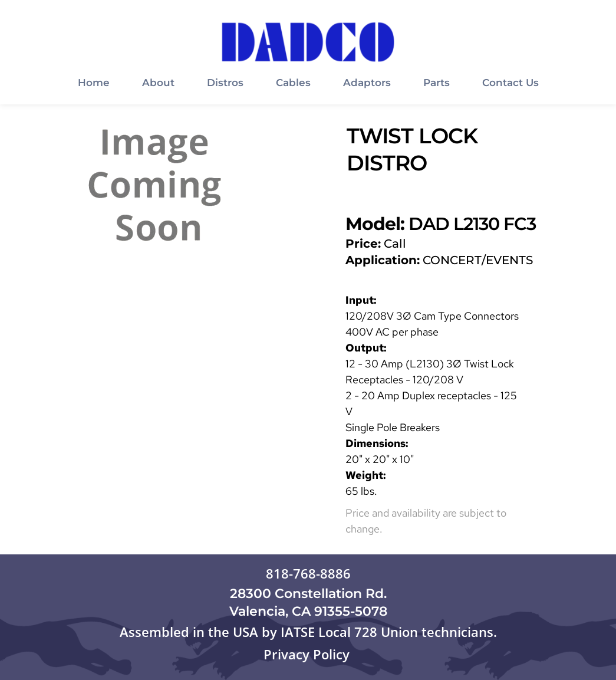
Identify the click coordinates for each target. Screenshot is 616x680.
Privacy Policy (308, 654)
